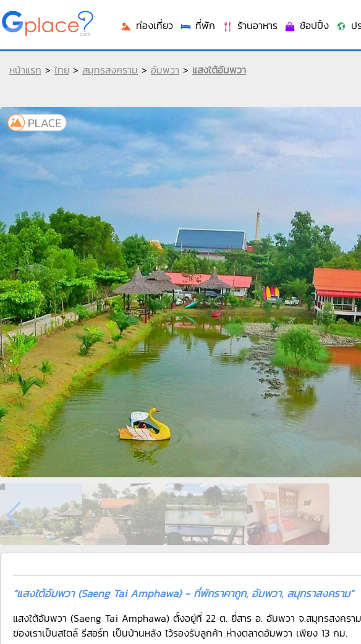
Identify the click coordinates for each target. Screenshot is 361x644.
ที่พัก (197, 25)
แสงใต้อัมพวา (219, 70)
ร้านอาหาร (249, 25)
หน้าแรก (25, 70)
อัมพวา (165, 70)
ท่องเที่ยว (147, 25)
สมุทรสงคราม (110, 70)
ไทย (62, 70)
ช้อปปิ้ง (306, 25)
